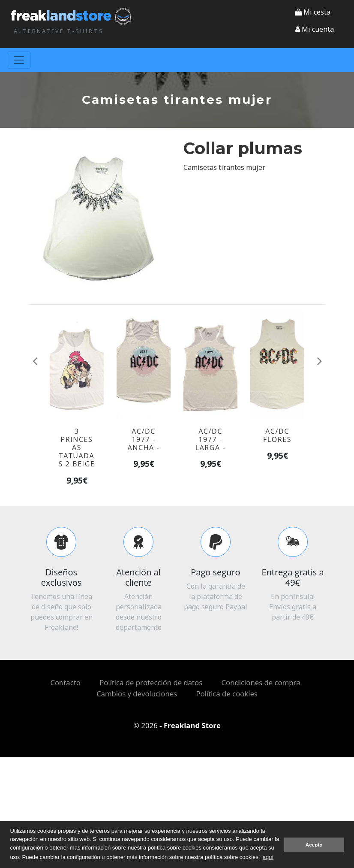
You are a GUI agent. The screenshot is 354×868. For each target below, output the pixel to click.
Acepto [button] (314, 845)
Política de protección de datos (151, 682)
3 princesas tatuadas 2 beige (77, 448)
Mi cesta (313, 12)
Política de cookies (226, 694)
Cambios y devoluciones (137, 694)
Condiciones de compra (261, 682)
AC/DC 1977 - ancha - (144, 439)
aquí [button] (268, 857)
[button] (315, 29)
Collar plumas (243, 148)
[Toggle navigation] (19, 60)
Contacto (65, 682)
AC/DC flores (277, 435)
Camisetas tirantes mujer (224, 167)
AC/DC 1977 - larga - (211, 439)
